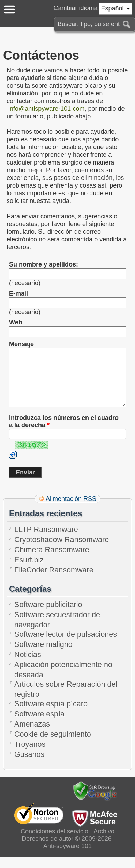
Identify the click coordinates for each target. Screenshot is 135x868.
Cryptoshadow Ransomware (62, 551)
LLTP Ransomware (46, 541)
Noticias (28, 666)
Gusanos (29, 765)
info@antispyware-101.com (46, 109)
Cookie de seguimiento (53, 745)
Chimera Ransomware (52, 561)
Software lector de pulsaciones (66, 645)
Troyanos (30, 755)
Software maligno (43, 655)
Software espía (39, 725)
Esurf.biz (29, 571)
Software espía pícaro (51, 715)
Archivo (104, 843)
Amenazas (32, 735)
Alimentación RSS (71, 510)
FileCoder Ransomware (54, 581)
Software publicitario (48, 616)
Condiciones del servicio (54, 843)
